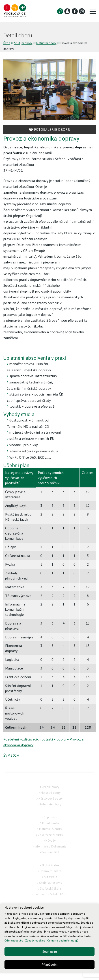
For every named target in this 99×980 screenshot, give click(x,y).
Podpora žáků (51, 852)
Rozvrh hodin (51, 823)
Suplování (51, 817)
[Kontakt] (67, 11)
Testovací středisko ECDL (51, 894)
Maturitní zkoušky (51, 829)
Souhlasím (50, 952)
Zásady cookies (35, 941)
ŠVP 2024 (11, 755)
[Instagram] (82, 11)
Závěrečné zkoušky (51, 835)
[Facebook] (75, 11)
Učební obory (51, 787)
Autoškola (51, 877)
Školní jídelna (51, 865)
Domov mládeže (51, 871)
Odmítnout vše (14, 941)
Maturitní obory (51, 793)
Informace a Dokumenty (51, 846)
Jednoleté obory (51, 804)
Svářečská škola (51, 889)
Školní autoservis (51, 883)
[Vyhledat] (60, 11)
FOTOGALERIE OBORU (49, 129)
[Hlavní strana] (15, 11)
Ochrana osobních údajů (63, 941)
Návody (51, 841)
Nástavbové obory (51, 799)
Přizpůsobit (50, 965)
